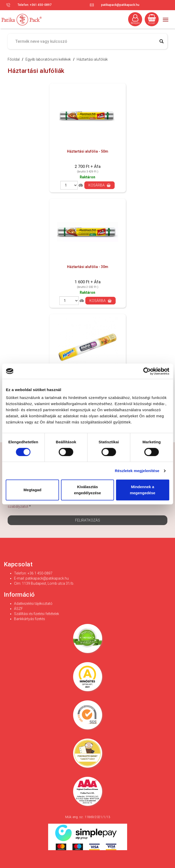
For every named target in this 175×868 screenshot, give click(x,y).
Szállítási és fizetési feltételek (37, 614)
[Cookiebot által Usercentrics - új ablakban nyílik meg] (147, 371)
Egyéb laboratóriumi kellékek (48, 59)
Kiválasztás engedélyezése (88, 490)
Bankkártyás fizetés (30, 619)
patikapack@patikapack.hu (120, 5)
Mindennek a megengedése (143, 490)
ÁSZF (18, 609)
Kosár (152, 19)
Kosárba (99, 185)
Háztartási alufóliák (92, 59)
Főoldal (14, 59)
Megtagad (32, 490)
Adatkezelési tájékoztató (33, 604)
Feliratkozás (88, 520)
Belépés (135, 19)
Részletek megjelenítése (137, 471)
